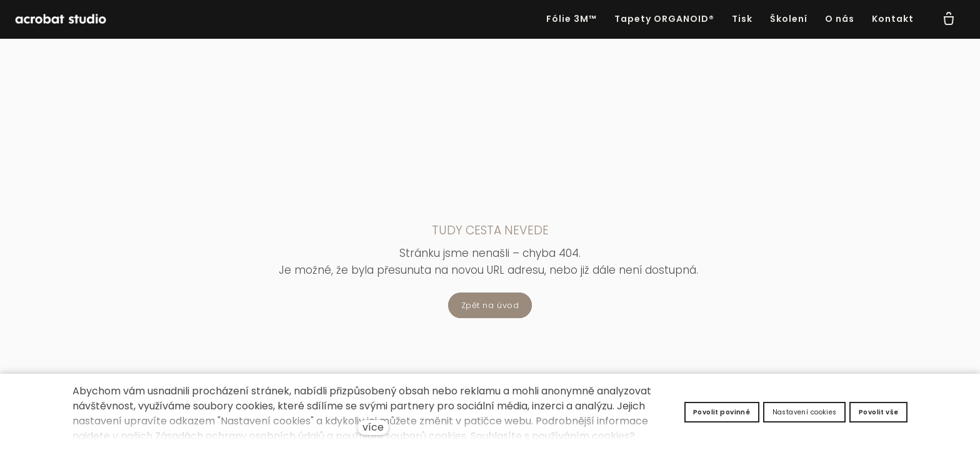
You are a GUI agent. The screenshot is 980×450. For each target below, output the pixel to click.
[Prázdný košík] (949, 19)
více (373, 427)
